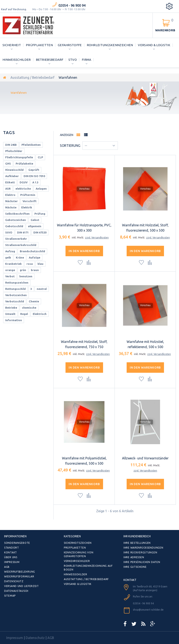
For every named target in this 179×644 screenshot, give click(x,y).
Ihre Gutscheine (135, 567)
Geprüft (34, 170)
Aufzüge (35, 257)
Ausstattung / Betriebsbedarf (32, 77)
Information (14, 320)
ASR (8, 189)
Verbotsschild (15, 301)
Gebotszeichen (16, 220)
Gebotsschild (14, 226)
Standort (12, 548)
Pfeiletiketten (31, 145)
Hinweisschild (14, 170)
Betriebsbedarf (50, 60)
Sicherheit (12, 45)
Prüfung (40, 214)
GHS (8, 164)
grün (23, 270)
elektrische (23, 189)
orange (10, 270)
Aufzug (10, 251)
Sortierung (70, 146)
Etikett (10, 182)
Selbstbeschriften (17, 214)
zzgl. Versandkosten (97, 238)
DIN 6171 (23, 232)
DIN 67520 (40, 232)
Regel (24, 314)
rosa (30, 264)
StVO (73, 60)
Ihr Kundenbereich (137, 536)
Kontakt (11, 552)
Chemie (34, 301)
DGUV (24, 182)
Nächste (11, 207)
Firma (87, 60)
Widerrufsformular (19, 576)
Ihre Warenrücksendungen (143, 548)
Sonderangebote (17, 543)
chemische (29, 308)
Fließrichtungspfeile (19, 157)
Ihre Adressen (134, 557)
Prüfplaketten (39, 45)
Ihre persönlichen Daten (142, 562)
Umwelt (10, 314)
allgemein (35, 226)
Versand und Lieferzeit (21, 586)
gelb (8, 257)
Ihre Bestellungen (137, 543)
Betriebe (11, 308)
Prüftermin (28, 195)
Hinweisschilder (17, 60)
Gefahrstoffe (70, 45)
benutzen (26, 276)
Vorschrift (30, 201)
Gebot (35, 220)
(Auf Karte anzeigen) (145, 590)
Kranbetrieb (13, 264)
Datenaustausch (16, 591)
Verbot (10, 276)
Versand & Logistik (154, 45)
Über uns (11, 557)
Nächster (11, 201)
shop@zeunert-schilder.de (148, 610)
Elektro (10, 195)
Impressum (12, 562)
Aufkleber (12, 176)
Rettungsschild (15, 289)
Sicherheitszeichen (78, 543)
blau (40, 264)
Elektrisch (40, 314)
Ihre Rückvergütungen (140, 552)
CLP (40, 157)
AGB (7, 567)
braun (35, 270)
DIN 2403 (11, 145)
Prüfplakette (24, 164)
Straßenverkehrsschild (21, 245)
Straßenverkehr (16, 239)
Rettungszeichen (17, 283)
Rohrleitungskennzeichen (110, 45)
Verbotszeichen (16, 295)
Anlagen (41, 189)
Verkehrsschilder (77, 561)
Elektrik (27, 207)
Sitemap (10, 596)
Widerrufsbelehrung (20, 572)
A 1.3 (35, 182)
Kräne (20, 257)
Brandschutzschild (32, 251)
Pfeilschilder (14, 151)
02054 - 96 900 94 (72, 5)
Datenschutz (14, 581)
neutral (42, 289)
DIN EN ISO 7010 (34, 176)
